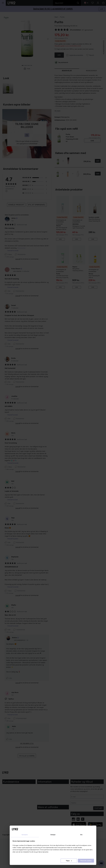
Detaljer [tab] (53, 835)
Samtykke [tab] (25, 835)
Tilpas (69, 861)
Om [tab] (81, 835)
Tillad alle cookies (86, 861)
